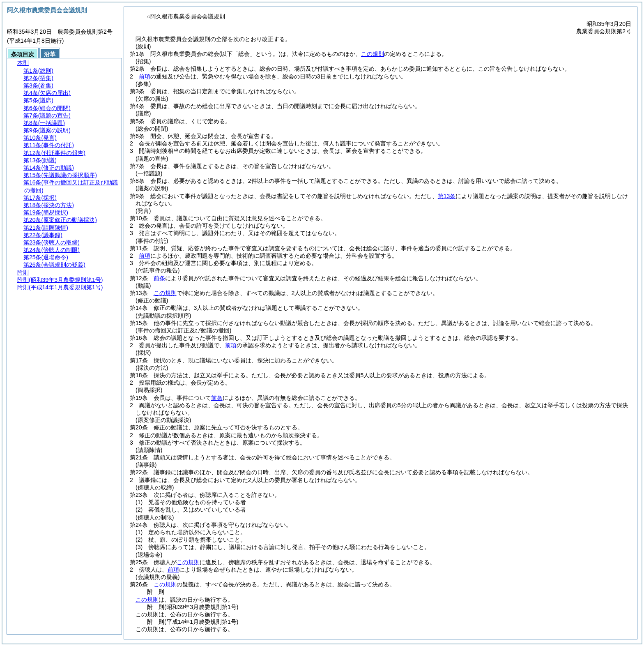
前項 (145, 76)
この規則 (373, 54)
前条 (159, 278)
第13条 (447, 196)
